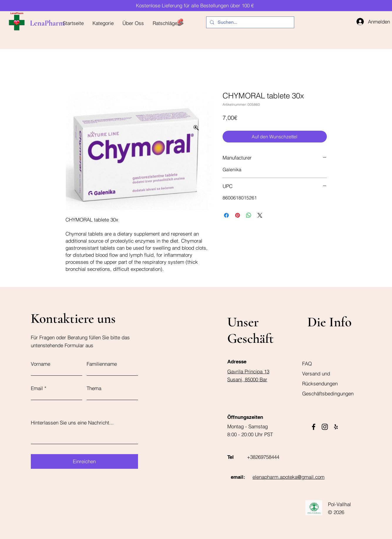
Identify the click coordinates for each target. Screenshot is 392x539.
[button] (103, 23)
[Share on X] (260, 215)
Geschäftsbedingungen (328, 393)
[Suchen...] (250, 22)
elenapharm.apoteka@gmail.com (288, 477)
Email (37, 388)
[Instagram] (325, 427)
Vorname (41, 364)
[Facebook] (314, 427)
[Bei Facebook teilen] (226, 215)
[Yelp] (336, 427)
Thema (94, 388)
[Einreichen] (84, 461)
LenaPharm (47, 23)
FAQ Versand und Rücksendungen (320, 373)
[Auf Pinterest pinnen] (238, 215)
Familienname (102, 364)
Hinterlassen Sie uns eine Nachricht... (72, 423)
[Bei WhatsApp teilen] (249, 215)
